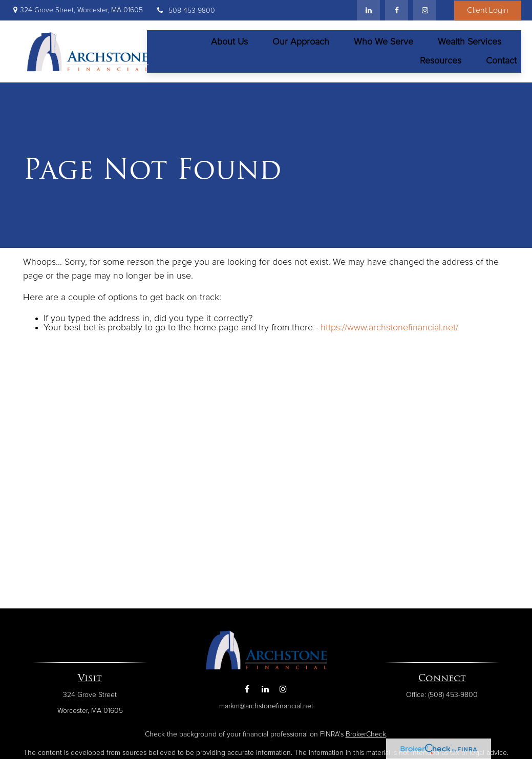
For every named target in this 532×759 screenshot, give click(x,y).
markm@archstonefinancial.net (266, 700)
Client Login (488, 10)
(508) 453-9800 (453, 689)
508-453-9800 (185, 11)
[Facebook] (397, 10)
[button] (229, 39)
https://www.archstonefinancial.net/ (389, 322)
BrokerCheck (366, 729)
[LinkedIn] (368, 10)
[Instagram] (283, 683)
